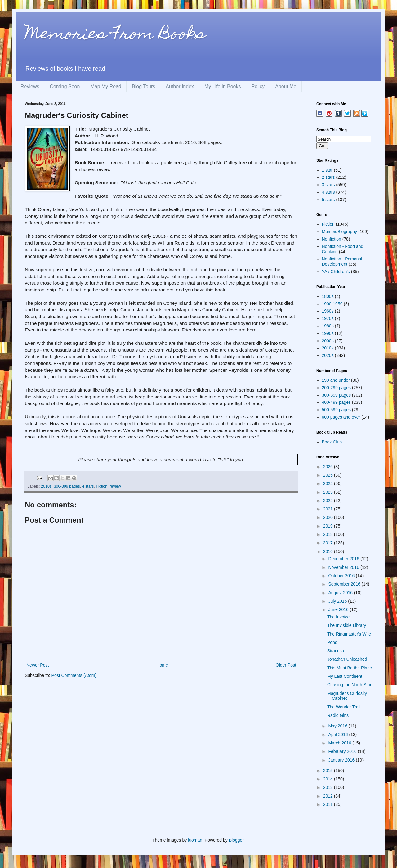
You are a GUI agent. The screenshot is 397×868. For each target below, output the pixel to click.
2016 (329, 551)
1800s (328, 296)
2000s (328, 341)
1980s (328, 326)
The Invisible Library (347, 625)
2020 (329, 517)
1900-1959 (332, 304)
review (115, 486)
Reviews (30, 86)
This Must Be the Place (350, 668)
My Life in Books (223, 86)
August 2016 (341, 593)
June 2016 (339, 609)
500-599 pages (336, 410)
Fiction (102, 486)
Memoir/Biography (340, 232)
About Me (286, 86)
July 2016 (338, 601)
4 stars (88, 486)
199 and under (336, 380)
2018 (329, 534)
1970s (328, 318)
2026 (329, 467)
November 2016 (344, 567)
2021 (329, 509)
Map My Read (106, 86)
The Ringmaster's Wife (349, 634)
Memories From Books (115, 35)
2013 (329, 787)
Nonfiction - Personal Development (342, 261)
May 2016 (338, 726)
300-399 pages (67, 486)
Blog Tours (143, 86)
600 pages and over (341, 417)
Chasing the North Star (349, 685)
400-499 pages (336, 402)
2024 (329, 483)
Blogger (236, 840)
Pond (332, 642)
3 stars (328, 185)
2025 (329, 475)
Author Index (180, 86)
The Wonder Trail (344, 707)
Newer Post (38, 665)
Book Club (332, 442)
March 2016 (340, 743)
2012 (329, 796)
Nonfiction (332, 239)
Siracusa (336, 651)
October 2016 (342, 576)
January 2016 (342, 760)
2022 (329, 501)
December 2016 (344, 559)
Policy (258, 86)
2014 (329, 779)
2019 (329, 526)
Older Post (286, 665)
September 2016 (345, 584)
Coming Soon (65, 86)
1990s (328, 333)
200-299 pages (336, 388)
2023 (329, 492)
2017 (329, 543)
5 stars (328, 200)
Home (162, 665)
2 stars (328, 177)
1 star (327, 170)
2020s (328, 355)
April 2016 (339, 735)
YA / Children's (336, 272)
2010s (46, 486)
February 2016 (343, 751)
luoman (195, 840)
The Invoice (338, 617)
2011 (329, 804)
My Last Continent (345, 676)
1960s (328, 311)
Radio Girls (338, 715)
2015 (329, 771)
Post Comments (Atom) (74, 675)
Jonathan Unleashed (347, 659)
